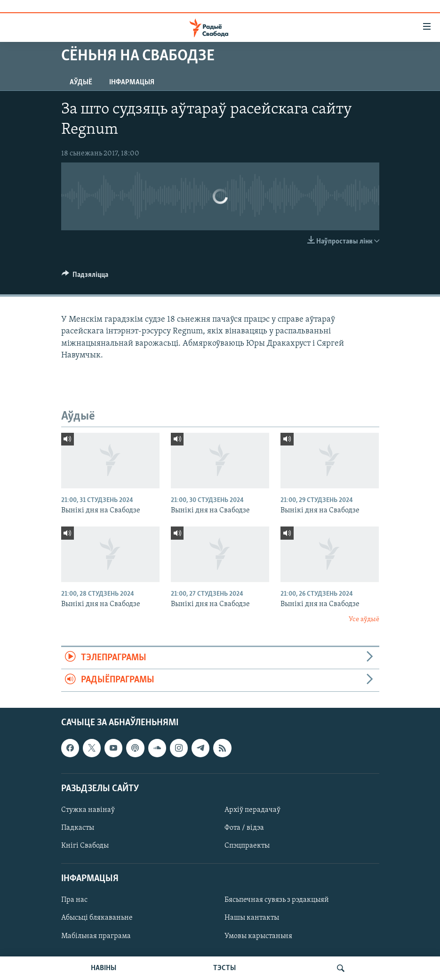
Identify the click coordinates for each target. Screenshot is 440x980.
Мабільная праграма (96, 936)
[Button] (85, 277)
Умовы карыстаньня (258, 936)
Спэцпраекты (247, 846)
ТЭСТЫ (224, 968)
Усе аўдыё (364, 620)
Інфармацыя (132, 82)
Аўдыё (81, 82)
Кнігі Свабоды (85, 846)
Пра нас (74, 900)
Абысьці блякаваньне (97, 918)
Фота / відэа (244, 828)
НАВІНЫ (104, 968)
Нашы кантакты (252, 918)
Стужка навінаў (88, 810)
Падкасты (78, 828)
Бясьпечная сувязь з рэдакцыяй (277, 900)
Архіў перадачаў (252, 810)
